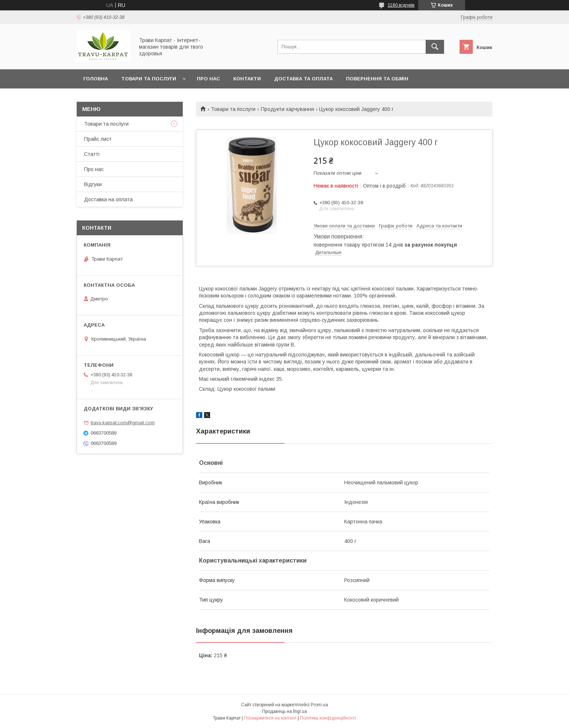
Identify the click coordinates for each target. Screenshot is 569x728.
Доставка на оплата (108, 199)
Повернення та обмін (377, 79)
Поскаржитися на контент (270, 718)
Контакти (247, 79)
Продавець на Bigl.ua (284, 711)
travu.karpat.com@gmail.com (123, 423)
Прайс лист (98, 139)
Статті (92, 154)
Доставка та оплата (303, 79)
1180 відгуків (401, 5)
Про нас (208, 79)
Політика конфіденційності (328, 718)
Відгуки (93, 184)
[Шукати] (435, 47)
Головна (96, 79)
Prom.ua (319, 705)
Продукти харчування (287, 109)
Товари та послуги (149, 79)
